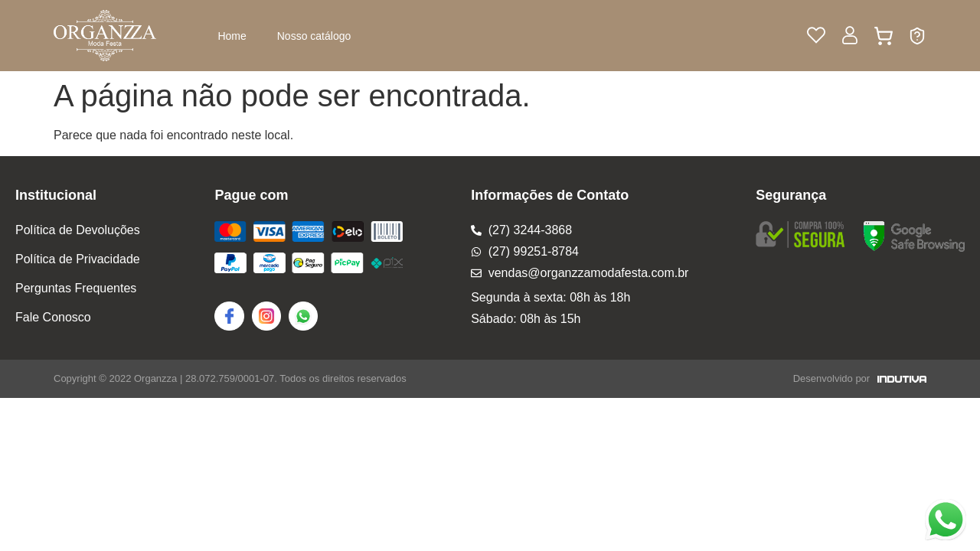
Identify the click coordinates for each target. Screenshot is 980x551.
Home (232, 36)
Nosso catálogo (314, 36)
